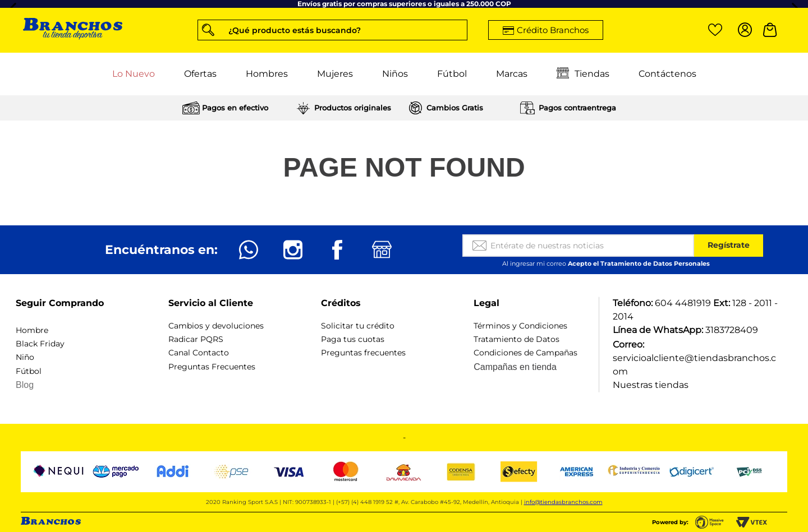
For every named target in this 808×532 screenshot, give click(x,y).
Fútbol (452, 74)
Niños (395, 74)
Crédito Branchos (553, 30)
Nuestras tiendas (651, 385)
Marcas (512, 74)
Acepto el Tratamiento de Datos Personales (639, 263)
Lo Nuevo (134, 74)
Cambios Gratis (455, 108)
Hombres (267, 74)
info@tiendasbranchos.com (563, 502)
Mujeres (335, 74)
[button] (332, 30)
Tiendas (583, 74)
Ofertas (200, 74)
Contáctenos (667, 74)
